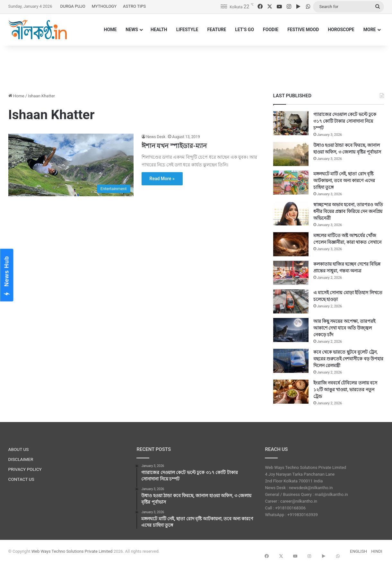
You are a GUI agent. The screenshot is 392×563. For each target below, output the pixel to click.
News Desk (156, 137)
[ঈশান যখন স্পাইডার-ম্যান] (71, 165)
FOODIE (271, 30)
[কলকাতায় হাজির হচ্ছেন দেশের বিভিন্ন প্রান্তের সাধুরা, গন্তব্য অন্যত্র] (291, 273)
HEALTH (159, 30)
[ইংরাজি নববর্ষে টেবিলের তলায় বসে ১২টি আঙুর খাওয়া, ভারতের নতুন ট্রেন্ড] (291, 392)
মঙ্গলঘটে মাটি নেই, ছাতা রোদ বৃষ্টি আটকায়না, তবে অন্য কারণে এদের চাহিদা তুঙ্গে (344, 180)
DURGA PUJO (73, 6)
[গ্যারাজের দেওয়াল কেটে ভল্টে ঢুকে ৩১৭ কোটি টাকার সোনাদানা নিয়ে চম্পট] (291, 123)
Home (16, 96)
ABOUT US (19, 449)
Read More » (162, 179)
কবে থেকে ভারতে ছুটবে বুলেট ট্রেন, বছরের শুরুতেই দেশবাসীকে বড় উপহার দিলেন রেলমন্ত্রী (348, 359)
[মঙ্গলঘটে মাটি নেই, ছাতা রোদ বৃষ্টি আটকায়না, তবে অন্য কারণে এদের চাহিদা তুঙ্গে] (291, 183)
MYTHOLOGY (104, 6)
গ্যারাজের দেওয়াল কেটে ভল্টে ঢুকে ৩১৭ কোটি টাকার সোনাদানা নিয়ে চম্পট (345, 121)
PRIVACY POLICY (25, 469)
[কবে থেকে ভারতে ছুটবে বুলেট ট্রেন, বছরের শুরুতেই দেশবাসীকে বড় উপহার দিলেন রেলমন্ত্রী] (291, 361)
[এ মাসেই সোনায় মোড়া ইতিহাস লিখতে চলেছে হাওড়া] (291, 301)
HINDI (377, 551)
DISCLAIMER (21, 459)
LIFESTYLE (187, 30)
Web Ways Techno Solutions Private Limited (72, 551)
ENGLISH (358, 551)
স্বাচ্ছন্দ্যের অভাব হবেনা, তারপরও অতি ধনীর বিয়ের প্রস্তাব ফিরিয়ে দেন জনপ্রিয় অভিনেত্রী (348, 211)
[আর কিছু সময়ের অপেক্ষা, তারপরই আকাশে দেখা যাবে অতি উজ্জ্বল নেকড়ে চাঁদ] (291, 330)
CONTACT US (21, 479)
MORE (370, 30)
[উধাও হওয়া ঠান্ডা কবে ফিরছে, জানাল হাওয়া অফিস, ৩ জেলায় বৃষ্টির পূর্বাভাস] (291, 154)
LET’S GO (244, 30)
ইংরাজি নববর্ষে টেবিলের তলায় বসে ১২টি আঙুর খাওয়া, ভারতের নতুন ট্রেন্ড (345, 390)
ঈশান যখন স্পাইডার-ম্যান (174, 146)
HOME (110, 30)
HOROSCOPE (341, 30)
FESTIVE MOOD (303, 30)
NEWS (132, 30)
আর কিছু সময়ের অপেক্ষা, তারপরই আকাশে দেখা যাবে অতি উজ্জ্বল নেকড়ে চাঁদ (344, 328)
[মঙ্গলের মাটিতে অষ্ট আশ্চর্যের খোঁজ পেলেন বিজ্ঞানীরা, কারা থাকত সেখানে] (291, 244)
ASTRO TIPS (134, 6)
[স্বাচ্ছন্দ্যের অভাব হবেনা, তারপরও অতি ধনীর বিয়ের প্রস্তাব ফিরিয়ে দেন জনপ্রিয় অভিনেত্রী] (291, 213)
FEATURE (217, 30)
